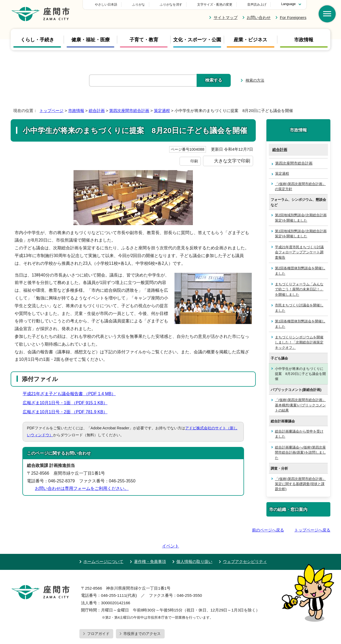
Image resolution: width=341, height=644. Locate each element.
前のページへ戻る (268, 530)
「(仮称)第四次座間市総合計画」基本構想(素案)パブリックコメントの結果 (300, 405)
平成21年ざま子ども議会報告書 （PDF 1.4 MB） (71, 394)
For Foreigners (293, 17)
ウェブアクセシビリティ (245, 546)
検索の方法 (255, 80)
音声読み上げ (257, 5)
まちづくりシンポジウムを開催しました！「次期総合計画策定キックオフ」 (299, 342)
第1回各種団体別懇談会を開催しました (300, 324)
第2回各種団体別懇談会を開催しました (300, 271)
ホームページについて (103, 546)
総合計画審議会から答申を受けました (299, 434)
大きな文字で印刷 (232, 161)
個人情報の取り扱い (194, 546)
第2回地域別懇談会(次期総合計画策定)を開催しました (301, 218)
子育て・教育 (144, 40)
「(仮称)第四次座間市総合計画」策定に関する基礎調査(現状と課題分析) (300, 484)
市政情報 (304, 40)
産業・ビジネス (250, 40)
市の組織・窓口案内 (288, 509)
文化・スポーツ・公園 (197, 40)
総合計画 (97, 111)
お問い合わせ (259, 17)
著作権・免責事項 (150, 546)
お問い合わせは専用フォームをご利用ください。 (82, 488)
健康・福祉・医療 (91, 40)
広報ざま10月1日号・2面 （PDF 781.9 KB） (67, 412)
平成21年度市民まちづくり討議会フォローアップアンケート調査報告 (299, 252)
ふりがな (176, 5)
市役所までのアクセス (142, 618)
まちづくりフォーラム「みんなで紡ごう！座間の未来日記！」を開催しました (299, 289)
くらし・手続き (37, 40)
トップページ (51, 111)
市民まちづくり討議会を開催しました (299, 308)
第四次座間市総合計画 (129, 111)
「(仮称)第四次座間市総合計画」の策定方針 (300, 186)
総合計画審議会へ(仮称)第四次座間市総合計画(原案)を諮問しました (300, 453)
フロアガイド (98, 618)
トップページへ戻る (312, 530)
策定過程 (162, 111)
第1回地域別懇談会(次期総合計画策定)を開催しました (301, 234)
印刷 (194, 161)
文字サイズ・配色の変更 (215, 5)
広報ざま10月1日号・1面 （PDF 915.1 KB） (67, 403)
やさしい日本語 (143, 5)
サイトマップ (226, 17)
